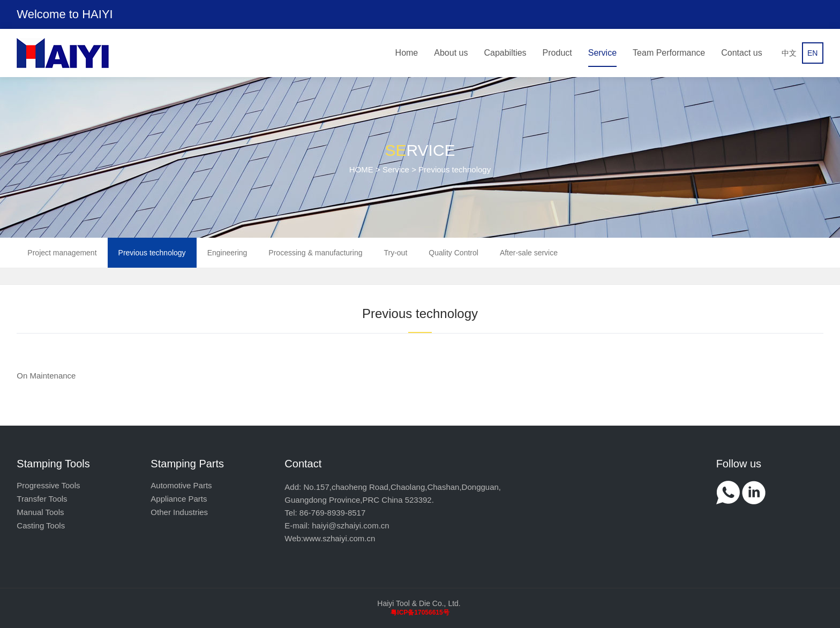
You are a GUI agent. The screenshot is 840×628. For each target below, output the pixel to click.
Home (407, 53)
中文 (789, 53)
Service (602, 53)
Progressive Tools (48, 485)
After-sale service (529, 253)
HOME (361, 169)
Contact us (741, 53)
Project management (62, 253)
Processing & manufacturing (315, 253)
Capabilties (505, 53)
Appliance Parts (179, 499)
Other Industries (179, 512)
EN (812, 53)
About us (451, 53)
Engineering (227, 253)
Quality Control (453, 253)
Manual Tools (40, 512)
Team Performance (669, 53)
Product (557, 53)
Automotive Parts (181, 485)
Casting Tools (41, 525)
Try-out (395, 253)
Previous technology (152, 253)
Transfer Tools (42, 499)
